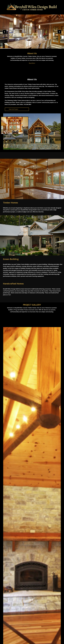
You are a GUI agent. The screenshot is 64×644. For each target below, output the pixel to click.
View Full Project (13, 109)
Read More (32, 63)
